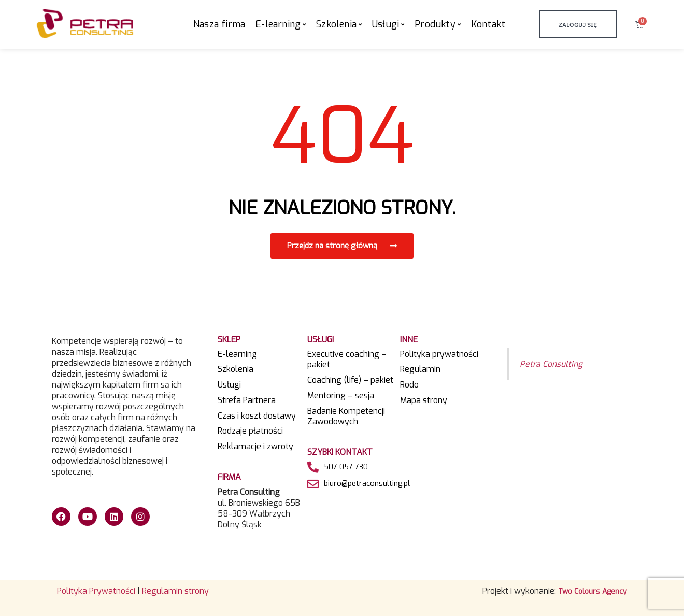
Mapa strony (424, 400)
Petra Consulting (553, 364)
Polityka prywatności (439, 354)
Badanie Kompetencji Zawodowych (346, 417)
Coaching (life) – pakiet (350, 380)
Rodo (409, 385)
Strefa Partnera (247, 400)
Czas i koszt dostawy (257, 416)
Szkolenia (236, 369)
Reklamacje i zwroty (255, 447)
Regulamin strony (175, 591)
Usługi (229, 385)
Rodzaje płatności (250, 431)
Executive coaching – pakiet (347, 360)
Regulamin (420, 369)
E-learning (237, 354)
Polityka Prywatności (96, 591)
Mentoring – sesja (341, 396)
